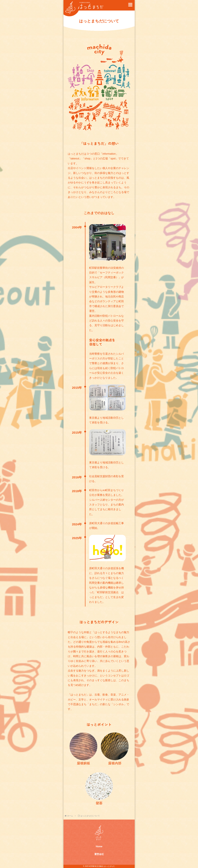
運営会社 (99, 854)
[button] (130, 5)
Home (99, 846)
